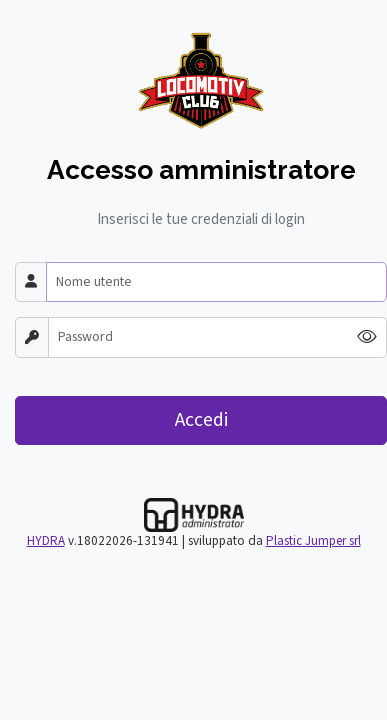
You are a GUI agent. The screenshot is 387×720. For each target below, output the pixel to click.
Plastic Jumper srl (313, 541)
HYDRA (46, 541)
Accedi (201, 420)
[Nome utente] (216, 282)
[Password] (198, 337)
